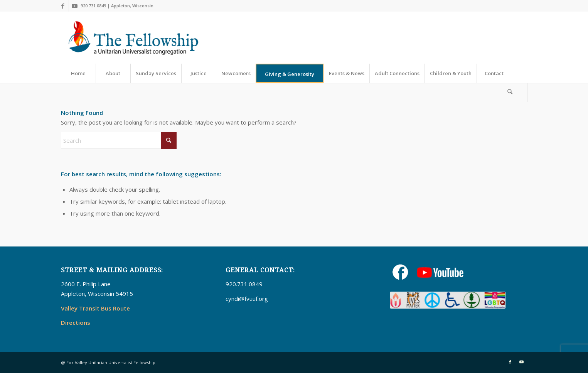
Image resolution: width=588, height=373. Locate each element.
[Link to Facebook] (63, 6)
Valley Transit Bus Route (95, 308)
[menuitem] (78, 73)
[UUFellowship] (134, 38)
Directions (76, 322)
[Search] (510, 93)
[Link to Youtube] (75, 6)
